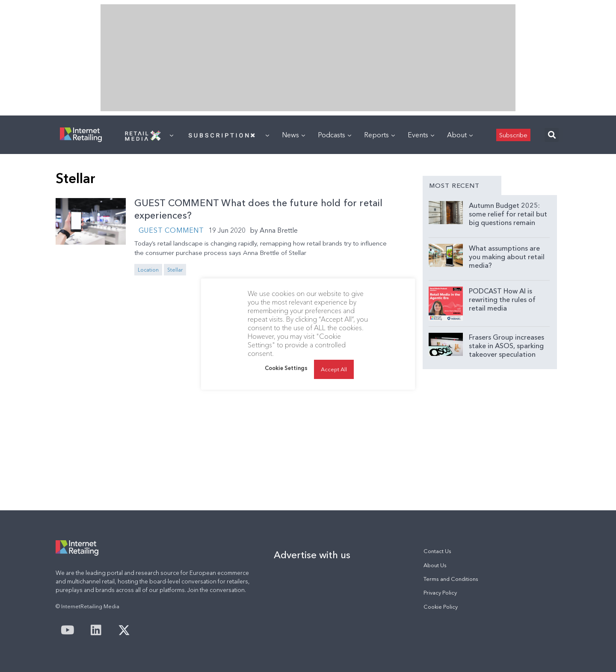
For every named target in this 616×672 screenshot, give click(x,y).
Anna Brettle (279, 230)
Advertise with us (312, 555)
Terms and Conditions (451, 579)
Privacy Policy (440, 593)
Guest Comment (171, 230)
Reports (379, 135)
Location (148, 270)
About (460, 135)
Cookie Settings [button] (286, 368)
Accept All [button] (334, 369)
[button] (552, 135)
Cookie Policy (441, 607)
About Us (435, 565)
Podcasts (335, 135)
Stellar (175, 270)
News (293, 135)
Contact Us (437, 551)
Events (421, 135)
